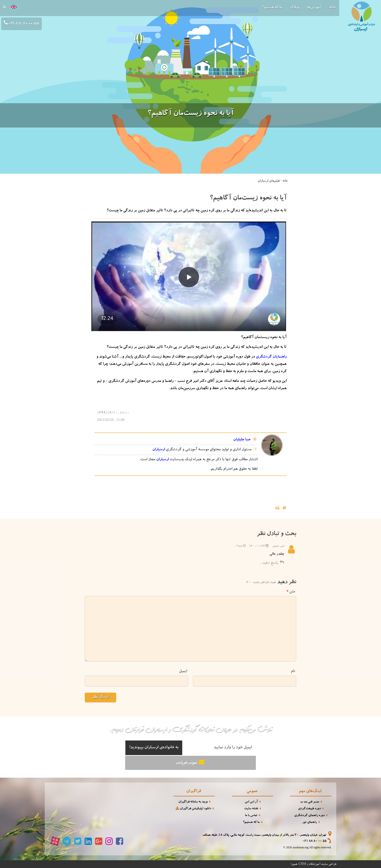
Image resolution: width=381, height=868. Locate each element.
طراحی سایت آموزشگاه (323, 864)
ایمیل (183, 671)
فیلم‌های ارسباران (269, 181)
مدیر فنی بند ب (310, 802)
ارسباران (159, 450)
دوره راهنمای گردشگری (309, 816)
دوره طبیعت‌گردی (309, 809)
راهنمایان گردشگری (271, 357)
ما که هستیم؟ (272, 8)
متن (291, 592)
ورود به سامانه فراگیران (193, 802)
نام (293, 671)
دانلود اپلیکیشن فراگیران (193, 809)
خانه (332, 8)
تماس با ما (251, 816)
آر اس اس (251, 802)
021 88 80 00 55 (314, 841)
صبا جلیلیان (242, 440)
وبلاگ (294, 8)
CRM (302, 864)
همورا (294, 864)
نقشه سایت (251, 809)
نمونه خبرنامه (190, 762)
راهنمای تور (310, 822)
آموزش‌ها (314, 8)
